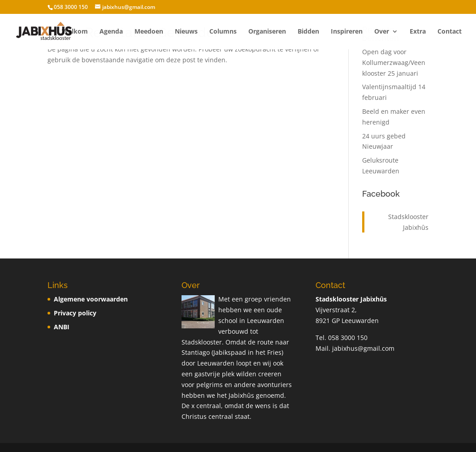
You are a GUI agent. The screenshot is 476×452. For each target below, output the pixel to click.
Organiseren (267, 32)
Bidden (308, 32)
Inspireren (347, 32)
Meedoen (149, 32)
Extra (418, 32)
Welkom (75, 32)
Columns (223, 32)
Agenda (111, 32)
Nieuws (186, 32)
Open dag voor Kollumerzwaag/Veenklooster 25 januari (394, 62)
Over (382, 32)
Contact (450, 32)
